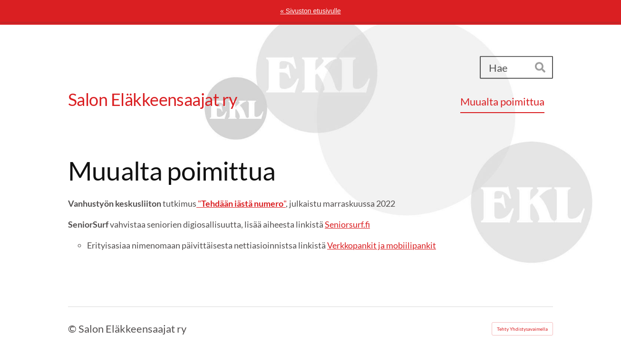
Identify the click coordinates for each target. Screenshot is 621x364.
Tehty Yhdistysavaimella (522, 329)
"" (241, 203)
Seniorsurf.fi (347, 224)
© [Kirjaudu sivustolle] (73, 329)
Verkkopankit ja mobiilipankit (382, 245)
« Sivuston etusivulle (310, 11)
